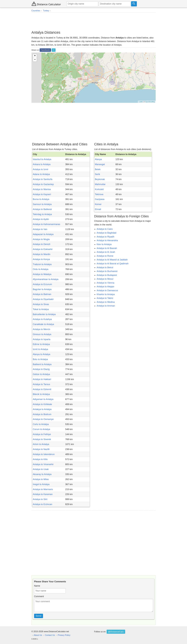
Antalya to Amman (106, 306)
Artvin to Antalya (41, 444)
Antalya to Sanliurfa (43, 179)
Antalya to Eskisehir (43, 249)
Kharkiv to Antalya (106, 294)
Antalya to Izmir (41, 169)
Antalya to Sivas (41, 304)
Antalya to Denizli (42, 244)
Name (37, 586)
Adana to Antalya (41, 174)
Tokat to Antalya (41, 309)
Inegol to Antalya (41, 484)
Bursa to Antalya (41, 199)
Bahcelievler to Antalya (44, 314)
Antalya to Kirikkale (42, 404)
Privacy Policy (64, 635)
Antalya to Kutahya (42, 319)
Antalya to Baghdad (107, 233)
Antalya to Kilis (40, 459)
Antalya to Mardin (42, 254)
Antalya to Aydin (41, 219)
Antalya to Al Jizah (106, 252)
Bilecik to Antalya (41, 394)
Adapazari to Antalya (43, 234)
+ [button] (35, 56)
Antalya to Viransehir (43, 464)
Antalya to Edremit (42, 389)
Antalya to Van (40, 229)
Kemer (98, 204)
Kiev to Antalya (104, 244)
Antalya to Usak (41, 469)
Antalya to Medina (106, 302)
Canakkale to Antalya (43, 324)
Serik (98, 174)
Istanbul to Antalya (42, 159)
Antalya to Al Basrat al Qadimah (113, 264)
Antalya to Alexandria (107, 240)
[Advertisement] (94, 21)
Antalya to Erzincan (43, 504)
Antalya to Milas (41, 479)
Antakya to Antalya (42, 409)
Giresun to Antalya (42, 334)
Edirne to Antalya (41, 344)
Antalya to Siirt (40, 499)
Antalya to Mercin (42, 329)
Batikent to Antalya (42, 364)
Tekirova (99, 194)
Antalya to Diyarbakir (43, 299)
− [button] (35, 60)
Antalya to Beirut (105, 267)
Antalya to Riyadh (106, 237)
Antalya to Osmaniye (43, 419)
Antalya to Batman (42, 294)
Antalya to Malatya (42, 274)
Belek (98, 169)
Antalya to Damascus (107, 290)
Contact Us (50, 635)
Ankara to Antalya (42, 164)
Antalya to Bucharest (107, 271)
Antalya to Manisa (42, 189)
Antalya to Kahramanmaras (47, 224)
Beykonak (100, 179)
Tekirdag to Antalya (42, 214)
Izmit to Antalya (41, 349)
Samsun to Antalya (42, 204)
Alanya (98, 159)
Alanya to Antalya (42, 354)
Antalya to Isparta (42, 339)
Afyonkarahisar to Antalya (46, 279)
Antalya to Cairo (105, 229)
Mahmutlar (100, 184)
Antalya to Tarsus (42, 384)
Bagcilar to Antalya (42, 289)
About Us (38, 635)
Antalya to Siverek (42, 439)
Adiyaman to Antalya (43, 399)
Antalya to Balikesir (42, 209)
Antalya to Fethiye (42, 434)
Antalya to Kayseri (42, 194)
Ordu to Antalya (41, 269)
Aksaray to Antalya (42, 474)
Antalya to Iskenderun (44, 454)
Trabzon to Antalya (42, 264)
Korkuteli (99, 189)
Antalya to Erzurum (42, 284)
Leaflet (141, 102)
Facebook (45, 50)
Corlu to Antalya (41, 424)
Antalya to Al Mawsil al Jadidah (112, 260)
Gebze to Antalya (41, 374)
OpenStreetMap (150, 102)
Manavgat (100, 164)
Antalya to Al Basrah (107, 248)
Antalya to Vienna (106, 283)
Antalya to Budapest (107, 275)
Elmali (98, 209)
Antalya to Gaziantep (43, 184)
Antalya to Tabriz (105, 298)
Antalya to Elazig (41, 369)
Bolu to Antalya (40, 359)
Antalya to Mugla (41, 239)
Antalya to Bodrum (42, 414)
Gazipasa (100, 199)
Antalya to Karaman (43, 494)
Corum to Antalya (42, 429)
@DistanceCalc (116, 632)
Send (39, 616)
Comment (39, 596)
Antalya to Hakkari (42, 379)
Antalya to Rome (105, 256)
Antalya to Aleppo (105, 287)
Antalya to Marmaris (43, 489)
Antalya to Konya (41, 259)
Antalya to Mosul (105, 279)
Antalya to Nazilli (41, 449)
